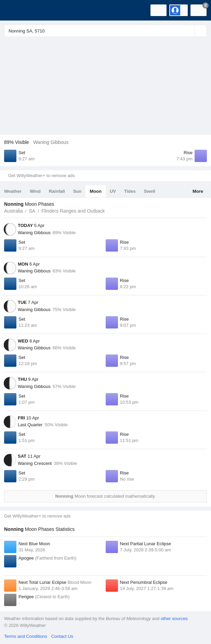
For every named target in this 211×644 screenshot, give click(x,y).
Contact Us (62, 636)
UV (113, 191)
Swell (150, 191)
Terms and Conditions (26, 636)
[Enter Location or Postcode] (105, 31)
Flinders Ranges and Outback (73, 211)
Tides (130, 191)
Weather (13, 191)
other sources (174, 619)
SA (32, 211)
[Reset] (189, 31)
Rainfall (57, 191)
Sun (77, 191)
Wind (35, 191)
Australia (13, 211)
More (198, 191)
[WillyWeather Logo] (15, 10)
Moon (96, 191)
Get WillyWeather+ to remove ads (41, 176)
